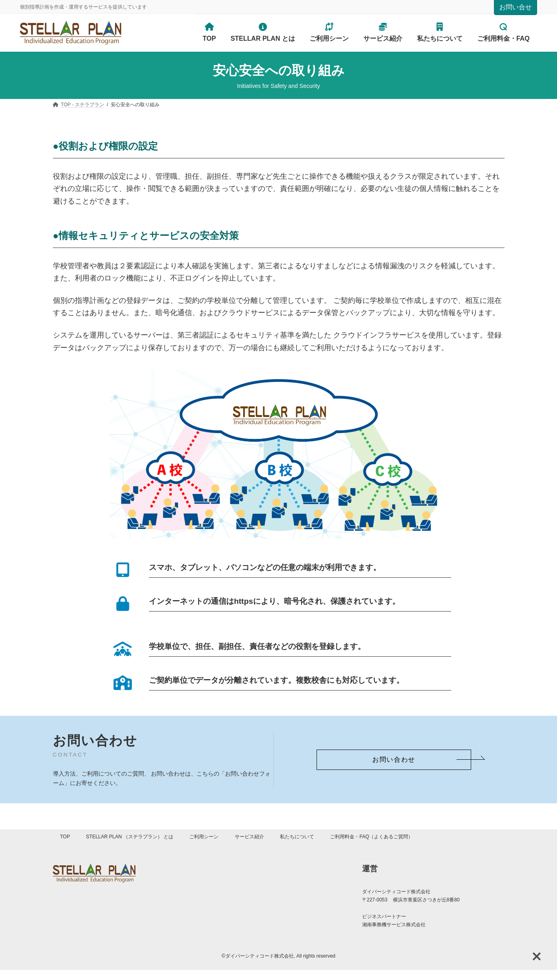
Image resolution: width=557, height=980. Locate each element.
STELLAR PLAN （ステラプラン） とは (130, 837)
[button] (394, 760)
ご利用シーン (204, 837)
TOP (65, 837)
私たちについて (297, 837)
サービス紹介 (249, 837)
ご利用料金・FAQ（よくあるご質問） (371, 837)
